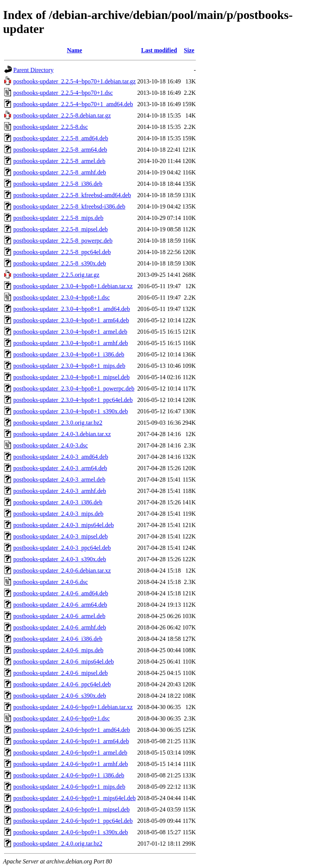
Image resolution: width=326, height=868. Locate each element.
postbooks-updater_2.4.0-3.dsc (51, 445)
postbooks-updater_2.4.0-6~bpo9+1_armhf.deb (71, 764)
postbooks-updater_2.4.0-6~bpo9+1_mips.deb (69, 787)
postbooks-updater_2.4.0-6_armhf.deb (60, 627)
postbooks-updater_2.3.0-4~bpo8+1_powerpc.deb (74, 388)
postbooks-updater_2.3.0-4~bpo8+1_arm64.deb (71, 320)
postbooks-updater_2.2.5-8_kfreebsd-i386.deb (69, 206)
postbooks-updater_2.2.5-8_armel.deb (59, 161)
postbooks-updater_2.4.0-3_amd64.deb (61, 457)
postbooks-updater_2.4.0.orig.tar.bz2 (58, 844)
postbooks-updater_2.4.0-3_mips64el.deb (63, 525)
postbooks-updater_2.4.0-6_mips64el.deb (63, 662)
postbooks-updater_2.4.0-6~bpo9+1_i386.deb (69, 775)
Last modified (159, 50)
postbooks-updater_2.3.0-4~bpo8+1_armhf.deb (71, 343)
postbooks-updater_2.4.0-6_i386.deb (58, 639)
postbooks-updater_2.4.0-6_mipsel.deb (60, 673)
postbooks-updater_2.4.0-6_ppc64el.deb (62, 684)
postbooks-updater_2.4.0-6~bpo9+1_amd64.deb (72, 730)
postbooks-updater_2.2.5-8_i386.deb (58, 184)
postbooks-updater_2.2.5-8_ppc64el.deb (62, 252)
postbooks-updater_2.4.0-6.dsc (51, 582)
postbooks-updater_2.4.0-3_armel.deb (59, 480)
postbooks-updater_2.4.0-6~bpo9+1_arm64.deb (71, 741)
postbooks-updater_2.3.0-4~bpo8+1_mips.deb (69, 366)
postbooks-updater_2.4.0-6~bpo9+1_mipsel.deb (71, 809)
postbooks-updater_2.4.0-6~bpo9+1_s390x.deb (71, 832)
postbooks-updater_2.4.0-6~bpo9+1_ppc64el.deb (73, 821)
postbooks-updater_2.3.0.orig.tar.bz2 (58, 423)
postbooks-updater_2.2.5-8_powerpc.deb (63, 241)
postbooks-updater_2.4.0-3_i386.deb (58, 502)
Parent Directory (33, 70)
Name (75, 50)
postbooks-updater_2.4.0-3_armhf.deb (60, 491)
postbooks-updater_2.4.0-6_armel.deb (59, 616)
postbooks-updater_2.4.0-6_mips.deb (58, 650)
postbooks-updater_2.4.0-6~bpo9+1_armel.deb (70, 753)
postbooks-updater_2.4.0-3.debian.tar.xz (62, 434)
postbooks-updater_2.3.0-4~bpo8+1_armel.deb (70, 332)
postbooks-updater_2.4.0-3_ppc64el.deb (62, 548)
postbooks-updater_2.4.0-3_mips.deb (58, 514)
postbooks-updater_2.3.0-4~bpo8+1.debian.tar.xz (73, 286)
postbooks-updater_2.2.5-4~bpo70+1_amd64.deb (73, 104)
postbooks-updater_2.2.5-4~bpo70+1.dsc (63, 93)
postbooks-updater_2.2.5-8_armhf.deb (60, 172)
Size (189, 50)
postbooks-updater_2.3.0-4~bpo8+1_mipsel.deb (71, 377)
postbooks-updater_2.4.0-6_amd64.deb (61, 593)
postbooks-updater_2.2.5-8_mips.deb (58, 218)
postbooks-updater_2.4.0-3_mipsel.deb (60, 536)
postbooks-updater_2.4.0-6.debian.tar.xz (62, 571)
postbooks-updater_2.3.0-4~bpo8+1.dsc (62, 297)
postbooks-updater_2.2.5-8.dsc (51, 127)
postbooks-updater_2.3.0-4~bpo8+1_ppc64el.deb (73, 400)
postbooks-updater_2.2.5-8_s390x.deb (60, 263)
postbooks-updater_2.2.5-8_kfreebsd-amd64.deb (72, 195)
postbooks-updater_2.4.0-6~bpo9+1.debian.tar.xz (73, 707)
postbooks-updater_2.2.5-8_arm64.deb (60, 150)
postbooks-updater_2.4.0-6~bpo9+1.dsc (62, 718)
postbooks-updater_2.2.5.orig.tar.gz (56, 275)
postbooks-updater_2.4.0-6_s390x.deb (60, 696)
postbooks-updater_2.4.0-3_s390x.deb (60, 559)
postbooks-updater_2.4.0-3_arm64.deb (60, 468)
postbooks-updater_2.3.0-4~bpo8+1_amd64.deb (72, 309)
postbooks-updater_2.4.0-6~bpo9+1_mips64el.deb (74, 798)
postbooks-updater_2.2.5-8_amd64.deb (61, 138)
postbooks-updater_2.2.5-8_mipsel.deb (60, 229)
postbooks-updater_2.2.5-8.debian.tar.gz (62, 115)
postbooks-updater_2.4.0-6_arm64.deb (60, 605)
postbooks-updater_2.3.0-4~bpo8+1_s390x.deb (71, 411)
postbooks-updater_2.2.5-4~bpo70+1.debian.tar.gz (74, 81)
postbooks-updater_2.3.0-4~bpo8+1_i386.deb (69, 354)
